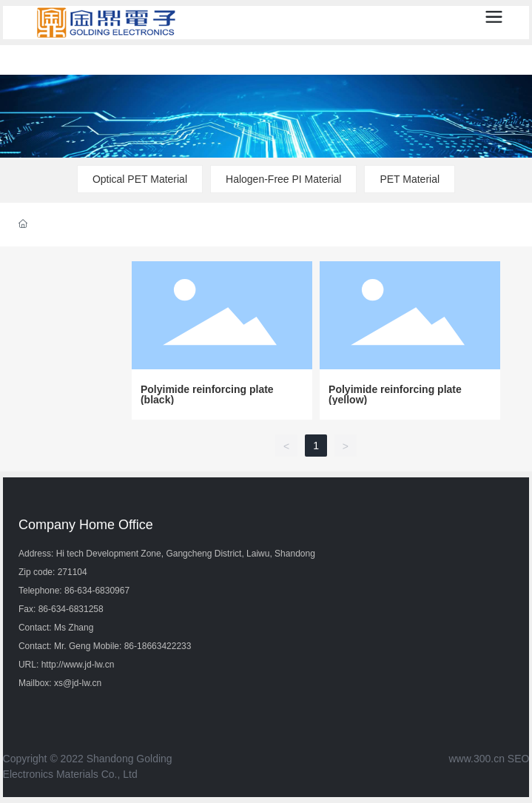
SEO (519, 759)
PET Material (410, 179)
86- (131, 646)
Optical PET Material (140, 179)
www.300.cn (476, 759)
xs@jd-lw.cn (78, 683)
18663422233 (164, 646)
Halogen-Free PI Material (283, 179)
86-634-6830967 (97, 591)
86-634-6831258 (71, 609)
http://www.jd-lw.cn (78, 665)
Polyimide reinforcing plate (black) (207, 394)
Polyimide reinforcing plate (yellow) (395, 394)
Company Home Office (86, 525)
